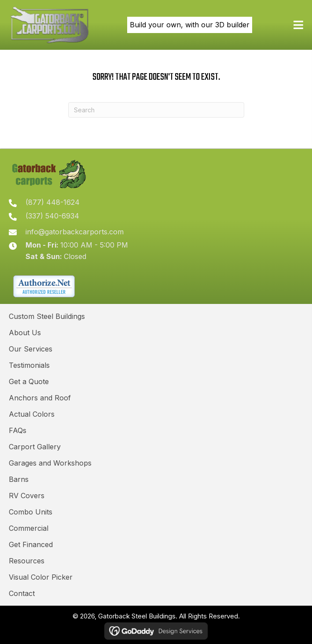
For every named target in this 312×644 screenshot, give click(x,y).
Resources (27, 561)
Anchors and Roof (40, 398)
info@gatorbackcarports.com (75, 232)
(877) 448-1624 (53, 202)
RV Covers (27, 496)
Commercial (29, 528)
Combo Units (31, 512)
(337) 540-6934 (52, 216)
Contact (22, 593)
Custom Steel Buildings (47, 316)
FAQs (18, 430)
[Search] (156, 110)
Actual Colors (32, 414)
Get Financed (31, 544)
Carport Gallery (35, 447)
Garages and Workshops (50, 463)
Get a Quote (29, 381)
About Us (25, 333)
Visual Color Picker (41, 577)
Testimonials (29, 365)
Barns (19, 479)
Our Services (31, 349)
